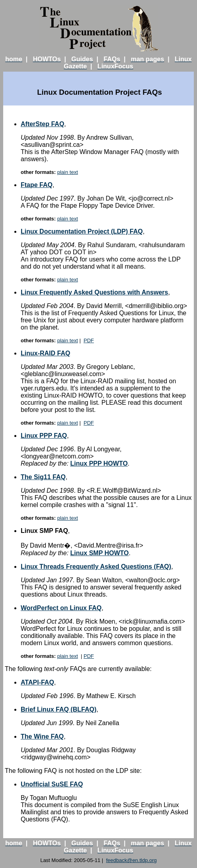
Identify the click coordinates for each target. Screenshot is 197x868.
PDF (89, 340)
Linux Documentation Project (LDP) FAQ (82, 231)
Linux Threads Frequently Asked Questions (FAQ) (96, 567)
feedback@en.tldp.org (131, 860)
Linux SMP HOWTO (100, 553)
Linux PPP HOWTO (99, 463)
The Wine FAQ (42, 736)
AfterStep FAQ (42, 124)
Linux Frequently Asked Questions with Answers (94, 292)
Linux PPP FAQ (44, 436)
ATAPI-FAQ (37, 682)
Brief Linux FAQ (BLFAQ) (59, 709)
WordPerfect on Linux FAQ (61, 608)
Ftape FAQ (37, 185)
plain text (68, 172)
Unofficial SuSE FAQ (52, 784)
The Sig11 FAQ (43, 477)
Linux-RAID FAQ (45, 353)
